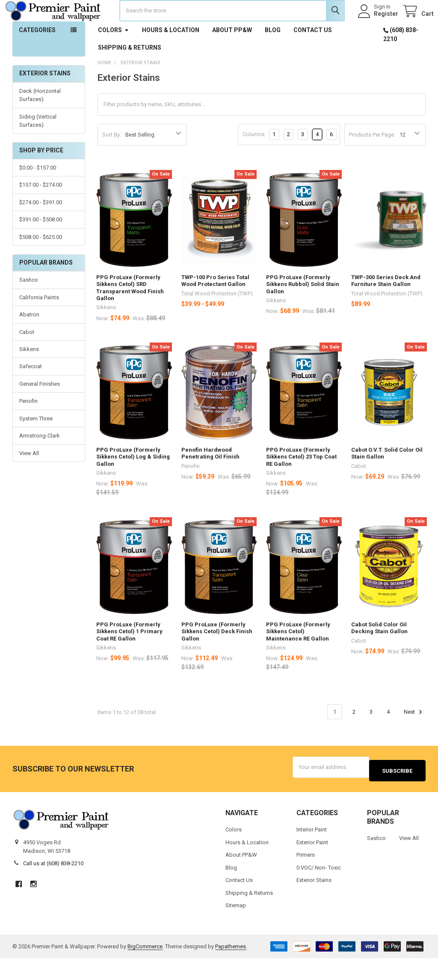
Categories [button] (37, 55)
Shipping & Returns (130, 73)
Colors (114, 55)
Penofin (28, 426)
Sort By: (112, 160)
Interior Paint (312, 851)
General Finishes (40, 409)
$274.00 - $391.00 (41, 228)
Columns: (254, 159)
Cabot (27, 357)
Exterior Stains (314, 902)
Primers (306, 877)
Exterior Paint (312, 864)
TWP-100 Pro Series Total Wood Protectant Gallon (215, 306)
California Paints (39, 323)
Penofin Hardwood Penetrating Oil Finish (210, 478)
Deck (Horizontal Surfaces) (40, 121)
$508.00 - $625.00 (41, 262)
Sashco (29, 305)
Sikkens (29, 374)
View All (29, 478)
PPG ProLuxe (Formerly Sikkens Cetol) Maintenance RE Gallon (298, 657)
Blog (273, 55)
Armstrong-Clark (40, 461)
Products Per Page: (372, 160)
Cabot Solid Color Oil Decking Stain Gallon (379, 653)
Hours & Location (171, 55)
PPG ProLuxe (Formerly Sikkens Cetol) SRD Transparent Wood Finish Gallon (130, 313)
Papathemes (231, 968)
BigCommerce (145, 968)
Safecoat (31, 392)
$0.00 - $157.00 (38, 193)
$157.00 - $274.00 (41, 210)
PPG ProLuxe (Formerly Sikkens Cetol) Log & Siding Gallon (133, 482)
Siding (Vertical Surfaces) (38, 146)
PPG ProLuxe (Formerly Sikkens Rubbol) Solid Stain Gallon (303, 310)
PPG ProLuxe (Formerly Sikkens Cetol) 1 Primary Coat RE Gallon (129, 657)
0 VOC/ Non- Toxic (319, 889)
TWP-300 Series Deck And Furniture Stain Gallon (386, 306)
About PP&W (232, 55)
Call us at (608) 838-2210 (53, 885)
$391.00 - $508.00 (41, 245)
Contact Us (313, 55)
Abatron (29, 340)
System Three (36, 444)
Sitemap (236, 927)
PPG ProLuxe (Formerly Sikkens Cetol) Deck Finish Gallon (217, 657)
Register (378, 27)
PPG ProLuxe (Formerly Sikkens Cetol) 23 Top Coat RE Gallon (301, 482)
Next (414, 737)
